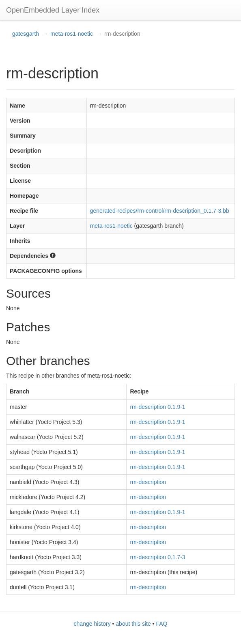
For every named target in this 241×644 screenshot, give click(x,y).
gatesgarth (26, 34)
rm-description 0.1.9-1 (157, 407)
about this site (133, 624)
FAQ (161, 624)
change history (92, 624)
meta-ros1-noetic (72, 34)
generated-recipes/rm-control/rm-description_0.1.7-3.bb (160, 211)
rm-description (148, 482)
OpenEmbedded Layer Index (53, 10)
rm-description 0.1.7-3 (157, 557)
